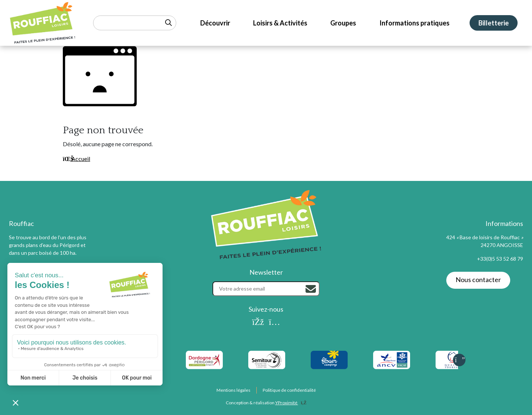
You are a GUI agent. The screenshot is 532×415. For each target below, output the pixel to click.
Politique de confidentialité (289, 390)
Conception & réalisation (266, 403)
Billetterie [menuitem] (494, 23)
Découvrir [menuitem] (215, 23)
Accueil (76, 159)
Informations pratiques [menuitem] (415, 23)
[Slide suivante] (459, 360)
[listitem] (204, 360)
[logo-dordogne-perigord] (204, 360)
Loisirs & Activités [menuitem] (280, 23)
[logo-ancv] (391, 360)
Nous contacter (478, 279)
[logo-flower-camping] (329, 360)
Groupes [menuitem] (343, 23)
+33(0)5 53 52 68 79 (500, 259)
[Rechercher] (311, 289)
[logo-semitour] (267, 360)
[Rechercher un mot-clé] (135, 23)
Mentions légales (233, 390)
